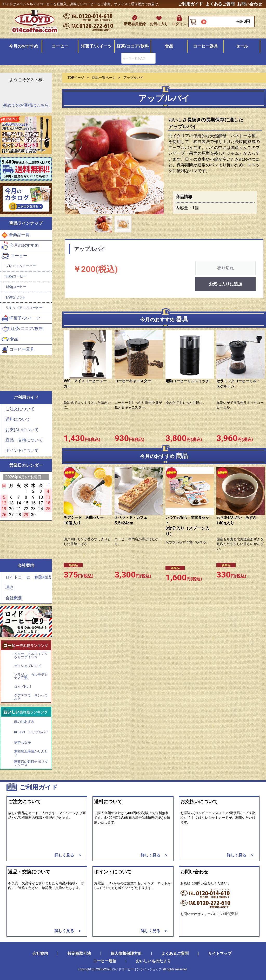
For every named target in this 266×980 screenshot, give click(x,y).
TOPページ (76, 78)
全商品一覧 (16, 235)
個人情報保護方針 (126, 953)
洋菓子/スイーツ (96, 46)
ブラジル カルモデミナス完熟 (31, 676)
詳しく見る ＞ (68, 855)
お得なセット (16, 297)
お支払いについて (22, 430)
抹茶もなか (22, 743)
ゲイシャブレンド (28, 666)
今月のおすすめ (24, 46)
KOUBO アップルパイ (31, 732)
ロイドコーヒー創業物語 (28, 577)
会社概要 (14, 598)
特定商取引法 (79, 953)
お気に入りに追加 (225, 284)
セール (242, 46)
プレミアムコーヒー (21, 266)
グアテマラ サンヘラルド (31, 697)
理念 (10, 588)
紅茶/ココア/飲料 (133, 46)
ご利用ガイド (190, 4)
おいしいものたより (153, 961)
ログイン (179, 24)
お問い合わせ (250, 4)
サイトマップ (220, 953)
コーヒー (60, 46)
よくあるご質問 (220, 4)
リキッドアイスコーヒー (24, 308)
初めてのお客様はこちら (26, 105)
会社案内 (40, 953)
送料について (18, 420)
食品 (169, 46)
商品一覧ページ (104, 78)
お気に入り (159, 24)
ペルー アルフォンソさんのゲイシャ (31, 656)
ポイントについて (22, 451)
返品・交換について (24, 440)
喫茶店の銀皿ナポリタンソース (31, 763)
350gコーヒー (16, 276)
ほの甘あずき (24, 722)
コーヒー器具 (205, 46)
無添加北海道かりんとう (31, 753)
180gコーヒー (16, 287)
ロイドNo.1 (23, 687)
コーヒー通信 (105, 961)
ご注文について (20, 409)
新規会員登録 (135, 24)
